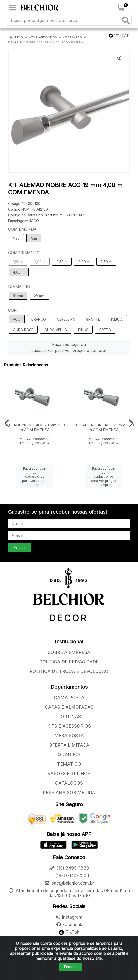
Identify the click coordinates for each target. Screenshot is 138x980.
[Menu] (13, 8)
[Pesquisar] (126, 20)
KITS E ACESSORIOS (69, 726)
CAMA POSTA (69, 698)
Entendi (70, 967)
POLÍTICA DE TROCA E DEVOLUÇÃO (69, 671)
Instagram (69, 917)
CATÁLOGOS (69, 783)
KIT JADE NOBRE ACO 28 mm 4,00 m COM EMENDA (35, 427)
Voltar (119, 36)
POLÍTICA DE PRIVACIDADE (69, 662)
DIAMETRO (19, 287)
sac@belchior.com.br (69, 883)
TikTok (69, 932)
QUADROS (69, 755)
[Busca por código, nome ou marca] (64, 20)
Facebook (69, 925)
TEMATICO (69, 764)
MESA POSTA (69, 736)
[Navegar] (7, 423)
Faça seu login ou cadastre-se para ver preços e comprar (69, 347)
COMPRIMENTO (24, 253)
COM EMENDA (22, 229)
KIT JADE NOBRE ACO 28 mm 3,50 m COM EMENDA (104, 427)
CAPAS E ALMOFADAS (69, 707)
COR (12, 310)
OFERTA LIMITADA (69, 745)
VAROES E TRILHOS (69, 774)
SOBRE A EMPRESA (69, 652)
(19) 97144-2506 (69, 876)
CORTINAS (69, 717)
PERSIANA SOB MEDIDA (69, 793)
